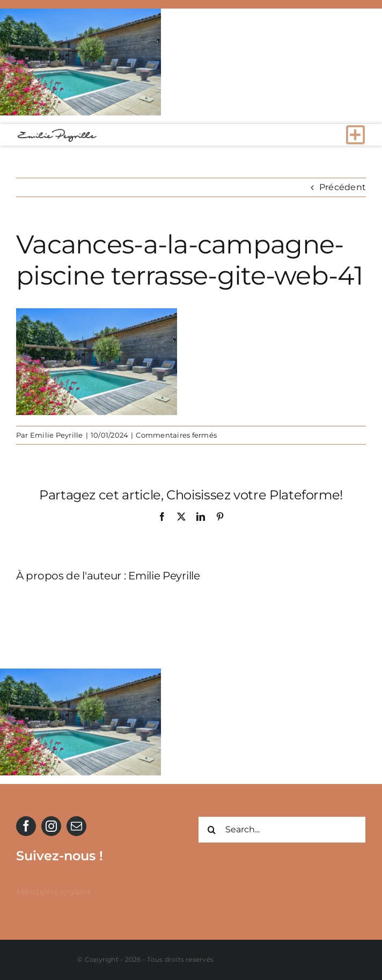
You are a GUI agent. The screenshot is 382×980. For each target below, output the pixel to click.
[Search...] (282, 830)
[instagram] (51, 826)
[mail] (76, 826)
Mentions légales (54, 892)
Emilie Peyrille (57, 435)
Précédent (343, 187)
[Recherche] (211, 830)
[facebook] (26, 826)
